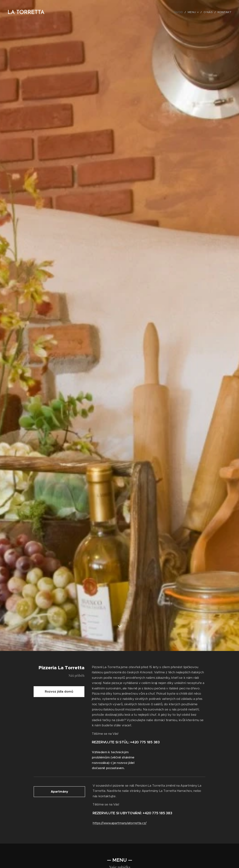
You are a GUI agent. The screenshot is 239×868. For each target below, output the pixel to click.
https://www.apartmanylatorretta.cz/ (120, 823)
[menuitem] (184, 12)
